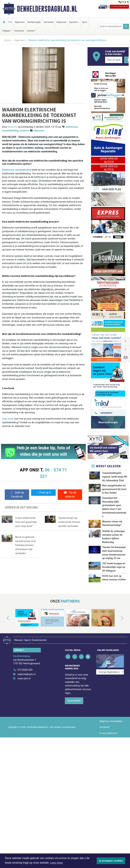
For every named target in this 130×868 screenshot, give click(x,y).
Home (7, 40)
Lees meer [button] (57, 863)
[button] (4, 647)
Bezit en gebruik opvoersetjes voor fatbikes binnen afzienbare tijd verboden (26, 545)
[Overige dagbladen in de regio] (110, 690)
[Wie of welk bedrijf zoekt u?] (114, 60)
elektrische (72, 127)
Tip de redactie (70, 495)
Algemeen (20, 22)
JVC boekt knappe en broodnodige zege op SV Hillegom (114, 567)
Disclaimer (105, 754)
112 (10, 22)
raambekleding (10, 131)
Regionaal (61, 22)
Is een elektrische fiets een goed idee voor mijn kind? (26, 522)
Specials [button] (73, 22)
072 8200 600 (25, 697)
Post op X (43, 493)
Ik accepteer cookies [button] (111, 861)
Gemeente (49, 22)
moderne (24, 131)
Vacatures (19, 31)
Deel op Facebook (17, 495)
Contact (31, 31)
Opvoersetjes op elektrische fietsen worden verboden (69, 522)
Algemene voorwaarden (111, 748)
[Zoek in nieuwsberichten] (111, 26)
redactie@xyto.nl (26, 701)
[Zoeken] (126, 26)
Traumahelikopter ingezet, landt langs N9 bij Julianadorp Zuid (115, 477)
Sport (84, 22)
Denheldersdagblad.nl (47, 9)
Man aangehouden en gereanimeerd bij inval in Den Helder (114, 489)
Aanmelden (74, 728)
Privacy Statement (108, 760)
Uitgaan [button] (6, 31)
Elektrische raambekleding (17, 170)
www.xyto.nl (24, 706)
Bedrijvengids (34, 22)
